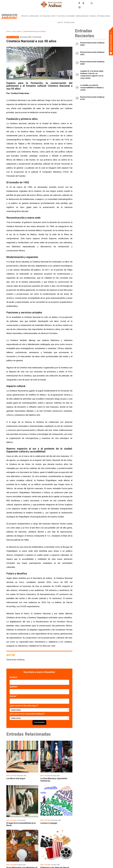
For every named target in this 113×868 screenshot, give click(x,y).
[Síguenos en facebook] (79, 3)
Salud (67, 28)
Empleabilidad (92, 18)
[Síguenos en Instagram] (80, 7)
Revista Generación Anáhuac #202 (92, 51)
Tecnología (77, 28)
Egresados (39, 18)
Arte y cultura (65, 18)
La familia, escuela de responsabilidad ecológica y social (92, 95)
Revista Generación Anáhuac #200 (92, 70)
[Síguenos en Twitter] (83, 3)
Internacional (56, 28)
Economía (79, 18)
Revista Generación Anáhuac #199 (92, 105)
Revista (29, 18)
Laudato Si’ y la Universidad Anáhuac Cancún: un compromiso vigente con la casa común (92, 82)
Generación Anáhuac (16, 667)
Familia (104, 18)
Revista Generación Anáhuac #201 (92, 60)
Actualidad (51, 18)
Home (9, 38)
